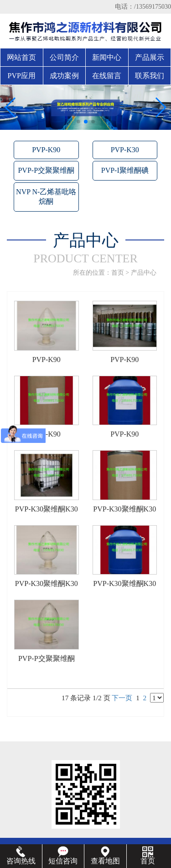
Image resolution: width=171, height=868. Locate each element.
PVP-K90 (46, 150)
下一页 (122, 698)
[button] (78, 122)
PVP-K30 (125, 150)
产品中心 (144, 273)
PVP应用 (22, 76)
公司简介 (64, 57)
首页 (118, 273)
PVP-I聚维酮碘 (125, 170)
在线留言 (107, 76)
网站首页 (21, 57)
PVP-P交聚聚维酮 (46, 170)
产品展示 (150, 57)
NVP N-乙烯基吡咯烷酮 (46, 197)
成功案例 (64, 76)
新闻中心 (107, 57)
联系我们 (150, 76)
